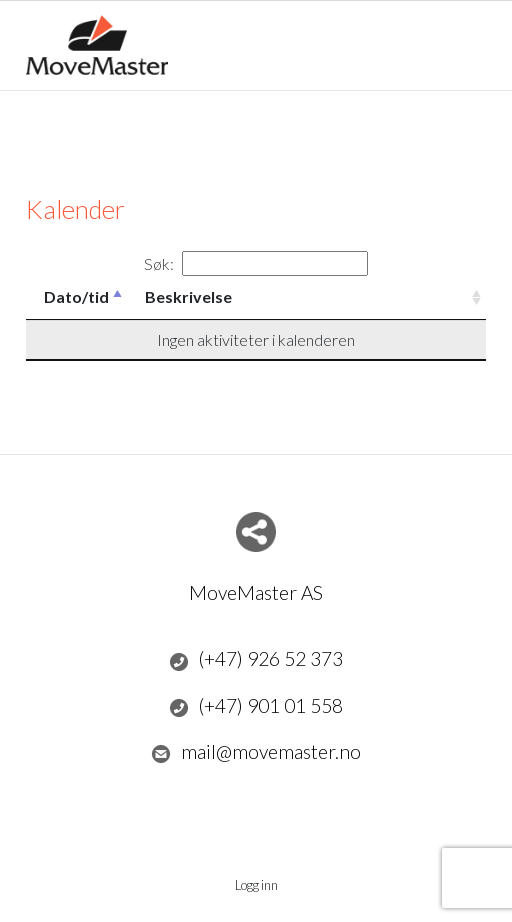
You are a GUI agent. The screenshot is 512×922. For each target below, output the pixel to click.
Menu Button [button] (468, 35)
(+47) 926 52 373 (256, 659)
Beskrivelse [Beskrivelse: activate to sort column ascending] (188, 296)
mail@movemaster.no (256, 752)
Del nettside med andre (256, 532)
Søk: (256, 263)
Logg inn (256, 885)
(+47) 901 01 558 (256, 706)
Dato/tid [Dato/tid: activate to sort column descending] (76, 296)
